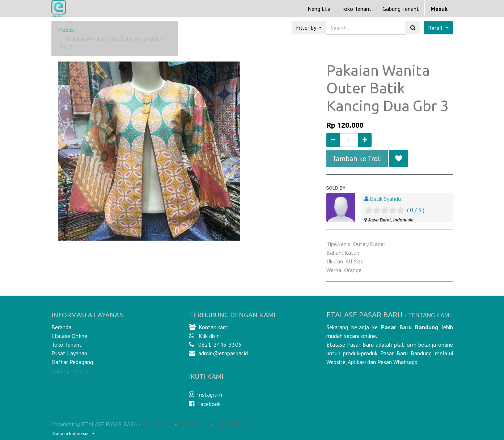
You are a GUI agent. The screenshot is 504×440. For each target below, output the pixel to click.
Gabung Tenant (70, 371)
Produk (65, 30)
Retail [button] (436, 28)
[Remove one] (333, 140)
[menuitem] (319, 9)
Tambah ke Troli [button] (357, 158)
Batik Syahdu (385, 199)
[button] (399, 158)
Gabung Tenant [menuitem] (401, 9)
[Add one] (365, 140)
